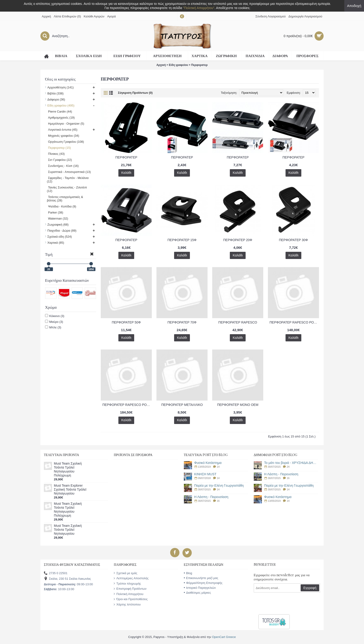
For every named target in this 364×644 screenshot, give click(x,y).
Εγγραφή (310, 588)
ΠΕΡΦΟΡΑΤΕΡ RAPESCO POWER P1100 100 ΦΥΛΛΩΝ (294, 322)
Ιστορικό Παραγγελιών (200, 588)
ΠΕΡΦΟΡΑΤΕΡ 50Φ (126, 322)
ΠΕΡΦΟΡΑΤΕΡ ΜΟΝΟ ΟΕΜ (238, 405)
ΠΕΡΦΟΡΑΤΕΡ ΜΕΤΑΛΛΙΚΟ (182, 405)
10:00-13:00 (59, 589)
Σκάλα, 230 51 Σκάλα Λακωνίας (67, 579)
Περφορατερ (199, 65)
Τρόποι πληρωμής (127, 584)
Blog (188, 573)
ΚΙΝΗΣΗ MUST (205, 474)
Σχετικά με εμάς (125, 573)
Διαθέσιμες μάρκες (197, 593)
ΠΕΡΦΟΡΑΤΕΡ (126, 157)
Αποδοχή (354, 6)
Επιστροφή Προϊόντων (130, 589)
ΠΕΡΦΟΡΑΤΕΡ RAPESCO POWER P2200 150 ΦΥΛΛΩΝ (127, 405)
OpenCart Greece (224, 637)
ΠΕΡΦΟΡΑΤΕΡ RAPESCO (238, 322)
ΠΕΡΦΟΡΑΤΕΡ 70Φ (182, 322)
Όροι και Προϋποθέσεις (131, 599)
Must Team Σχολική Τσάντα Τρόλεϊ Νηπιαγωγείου (68, 530)
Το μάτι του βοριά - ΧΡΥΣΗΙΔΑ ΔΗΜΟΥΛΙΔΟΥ (291, 463)
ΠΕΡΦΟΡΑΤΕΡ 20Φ (238, 240)
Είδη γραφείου (178, 65)
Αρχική (161, 65)
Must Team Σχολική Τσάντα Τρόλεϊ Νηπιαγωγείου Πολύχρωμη (68, 469)
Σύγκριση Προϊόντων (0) (135, 93)
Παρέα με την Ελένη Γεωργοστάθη (219, 486)
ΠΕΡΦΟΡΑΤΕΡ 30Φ (293, 240)
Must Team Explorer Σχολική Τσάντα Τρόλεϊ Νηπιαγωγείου (70, 489)
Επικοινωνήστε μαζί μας (201, 578)
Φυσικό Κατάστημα (208, 463)
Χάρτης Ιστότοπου (127, 605)
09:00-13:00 (68, 584)
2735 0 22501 (56, 573)
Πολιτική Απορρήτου (128, 594)
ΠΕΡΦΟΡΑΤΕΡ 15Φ (182, 240)
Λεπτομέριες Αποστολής (131, 578)
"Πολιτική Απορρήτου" (199, 8)
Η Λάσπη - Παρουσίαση (211, 497)
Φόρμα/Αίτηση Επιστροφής (203, 583)
